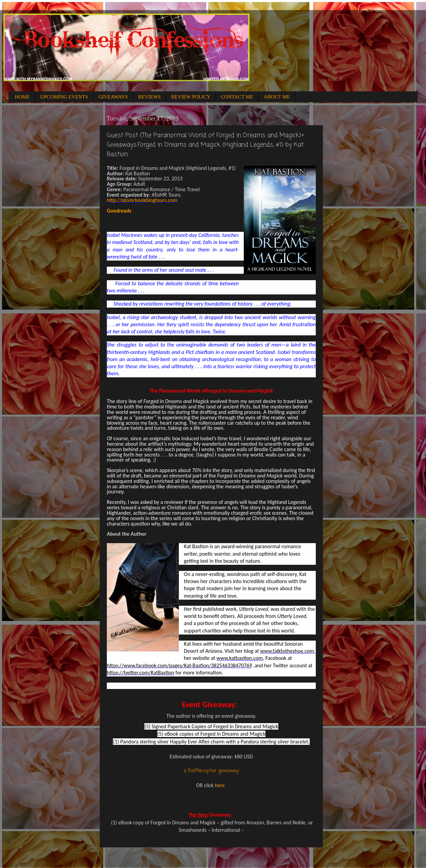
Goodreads (119, 211)
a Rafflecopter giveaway (211, 771)
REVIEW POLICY (191, 97)
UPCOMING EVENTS (64, 97)
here (220, 785)
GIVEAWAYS (113, 97)
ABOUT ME (277, 97)
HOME (22, 97)
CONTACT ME (237, 97)
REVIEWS (150, 97)
